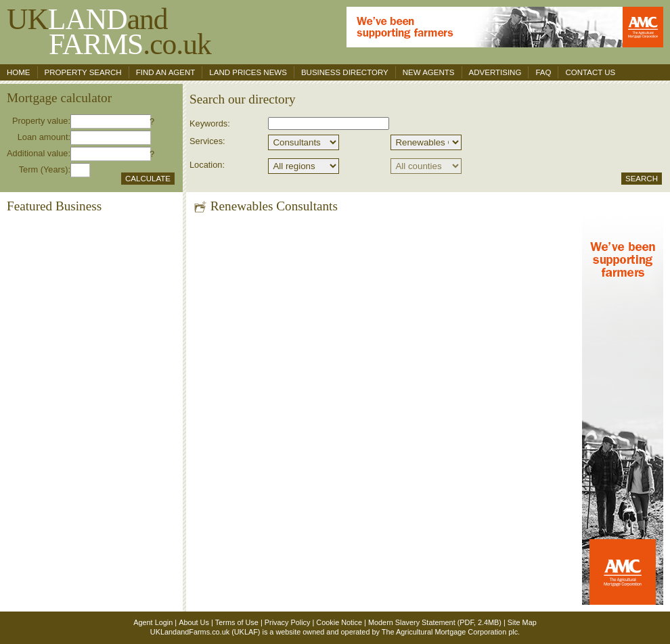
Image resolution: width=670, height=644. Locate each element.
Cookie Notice (339, 622)
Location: (207, 165)
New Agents (429, 72)
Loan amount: (44, 137)
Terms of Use (237, 622)
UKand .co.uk (109, 31)
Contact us (590, 72)
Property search (83, 72)
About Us (194, 622)
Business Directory (345, 72)
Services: (207, 141)
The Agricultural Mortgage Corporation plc (450, 632)
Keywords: (210, 123)
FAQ (543, 72)
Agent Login (153, 622)
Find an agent (166, 72)
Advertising (495, 72)
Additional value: (39, 153)
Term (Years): (45, 169)
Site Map (522, 622)
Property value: (41, 121)
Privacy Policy (288, 622)
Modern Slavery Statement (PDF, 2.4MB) (435, 622)
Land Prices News (248, 72)
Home (19, 72)
